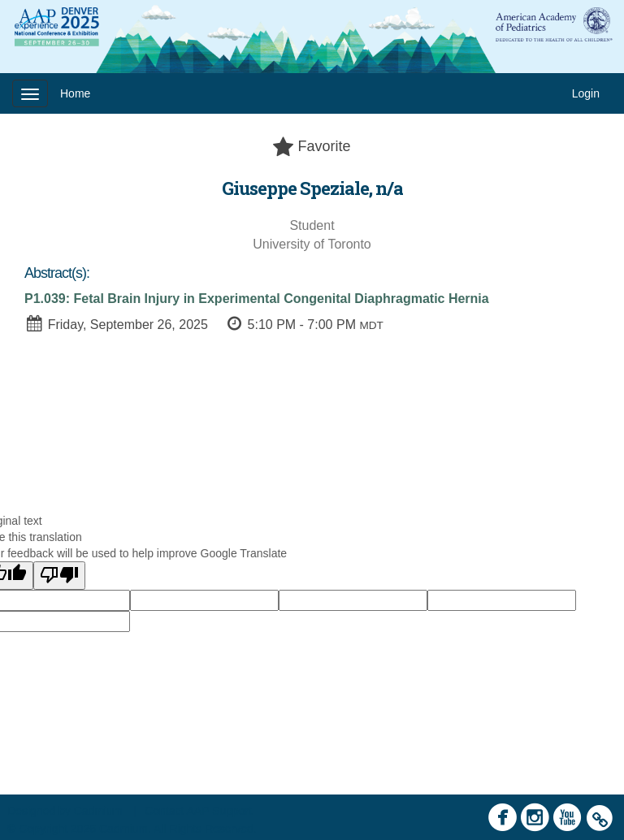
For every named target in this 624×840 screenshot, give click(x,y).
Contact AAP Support (198, 811)
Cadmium (98, 811)
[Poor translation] (59, 576)
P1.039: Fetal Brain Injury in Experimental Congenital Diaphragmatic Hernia (257, 299)
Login (586, 93)
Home (75, 93)
